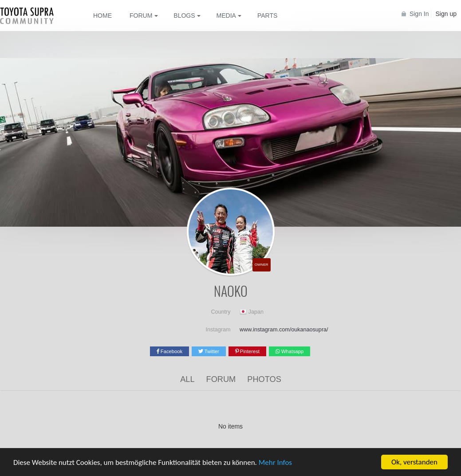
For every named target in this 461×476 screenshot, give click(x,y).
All (187, 379)
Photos (264, 379)
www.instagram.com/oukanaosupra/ (284, 330)
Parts (267, 16)
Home (102, 16)
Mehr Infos (275, 463)
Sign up (446, 14)
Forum (221, 379)
